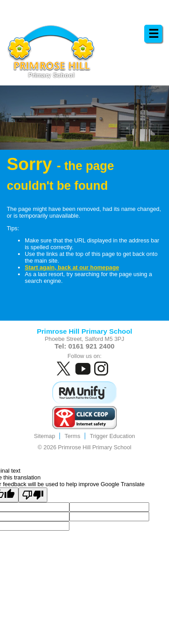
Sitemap (44, 436)
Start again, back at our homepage (72, 267)
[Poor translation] (33, 495)
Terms (72, 436)
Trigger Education (112, 436)
